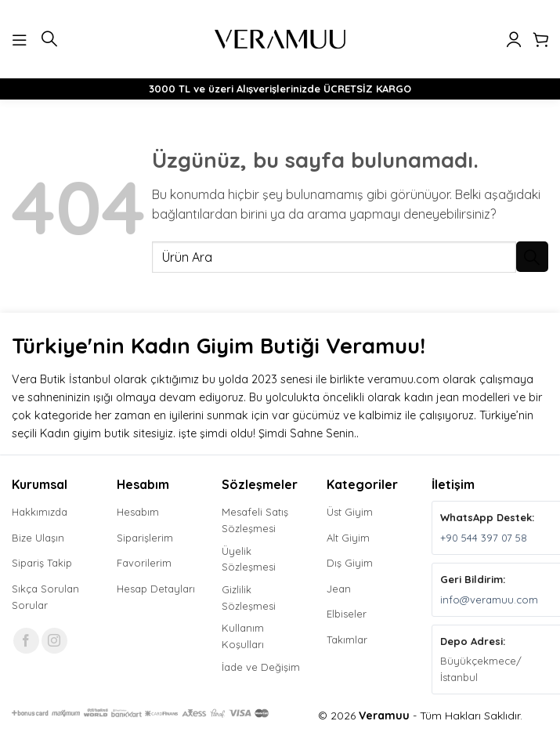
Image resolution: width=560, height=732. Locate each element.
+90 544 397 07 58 (484, 538)
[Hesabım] (514, 39)
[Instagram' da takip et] (54, 641)
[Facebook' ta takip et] (26, 641)
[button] (21, 39)
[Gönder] (532, 257)
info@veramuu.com (489, 600)
